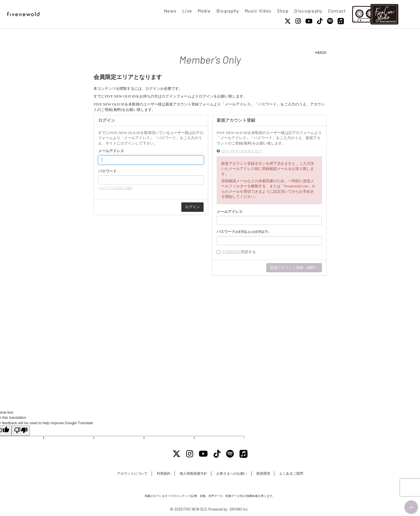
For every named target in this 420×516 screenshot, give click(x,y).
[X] (288, 21)
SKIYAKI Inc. (239, 509)
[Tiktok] (320, 21)
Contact (337, 11)
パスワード (107, 171)
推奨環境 (263, 474)
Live (187, 11)
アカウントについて (132, 474)
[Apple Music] (341, 21)
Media (204, 11)
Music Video (258, 11)
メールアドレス (111, 151)
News (170, 11)
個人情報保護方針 (193, 474)
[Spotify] (330, 21)
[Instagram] (298, 21)
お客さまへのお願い (232, 474)
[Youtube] (309, 21)
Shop (283, 11)
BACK (321, 52)
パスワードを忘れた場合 (115, 188)
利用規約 (230, 252)
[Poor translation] (21, 431)
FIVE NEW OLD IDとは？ (242, 151)
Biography (228, 11)
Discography (308, 11)
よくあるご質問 (291, 474)
